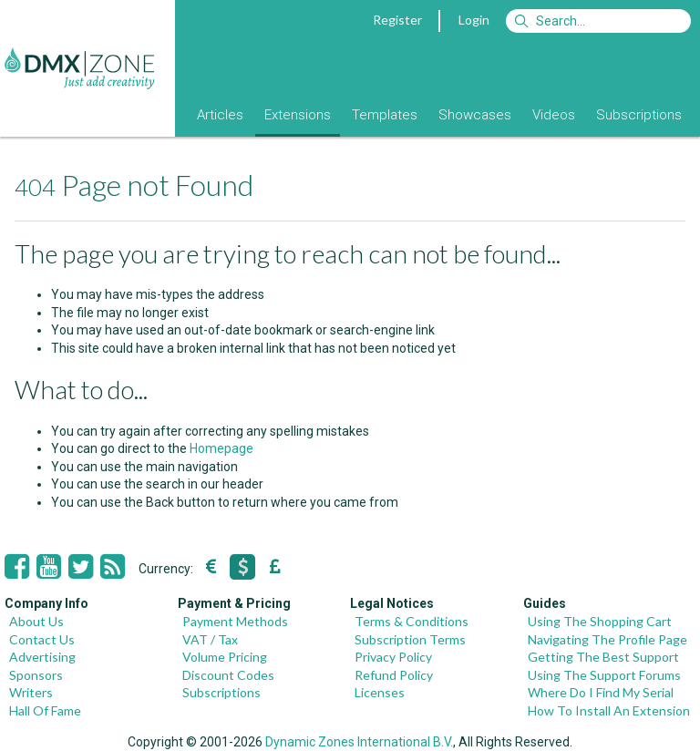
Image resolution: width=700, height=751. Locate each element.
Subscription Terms (410, 639)
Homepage (221, 448)
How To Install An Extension (609, 710)
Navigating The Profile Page (607, 639)
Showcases (475, 115)
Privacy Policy (393, 657)
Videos (554, 115)
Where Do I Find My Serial (601, 692)
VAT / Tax (210, 639)
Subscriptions (639, 115)
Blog (162, 115)
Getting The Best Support (603, 657)
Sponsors (36, 675)
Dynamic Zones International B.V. (359, 742)
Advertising (42, 657)
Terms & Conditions (412, 621)
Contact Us (42, 639)
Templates (385, 115)
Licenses (380, 692)
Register (397, 20)
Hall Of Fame (45, 710)
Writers (31, 692)
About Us (36, 621)
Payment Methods (235, 621)
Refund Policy (394, 675)
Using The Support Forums (604, 675)
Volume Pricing (225, 657)
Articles (220, 115)
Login (474, 20)
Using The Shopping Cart (600, 621)
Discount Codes (228, 675)
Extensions (298, 115)
